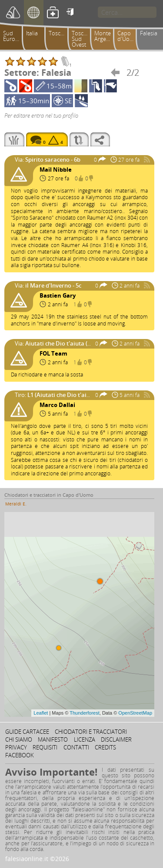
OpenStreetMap (135, 713)
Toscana (59, 33)
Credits (105, 747)
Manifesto (53, 739)
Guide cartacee (27, 732)
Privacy (16, 747)
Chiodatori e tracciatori (91, 732)
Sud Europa (12, 36)
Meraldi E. (16, 504)
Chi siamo (19, 739)
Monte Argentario (105, 36)
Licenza (85, 739)
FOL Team (53, 353)
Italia (32, 33)
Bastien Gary (58, 295)
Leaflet (41, 713)
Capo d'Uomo (128, 36)
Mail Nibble (56, 170)
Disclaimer (116, 739)
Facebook (20, 755)
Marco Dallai (57, 405)
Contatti (76, 747)
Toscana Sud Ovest (82, 39)
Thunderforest (84, 713)
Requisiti (45, 747)
